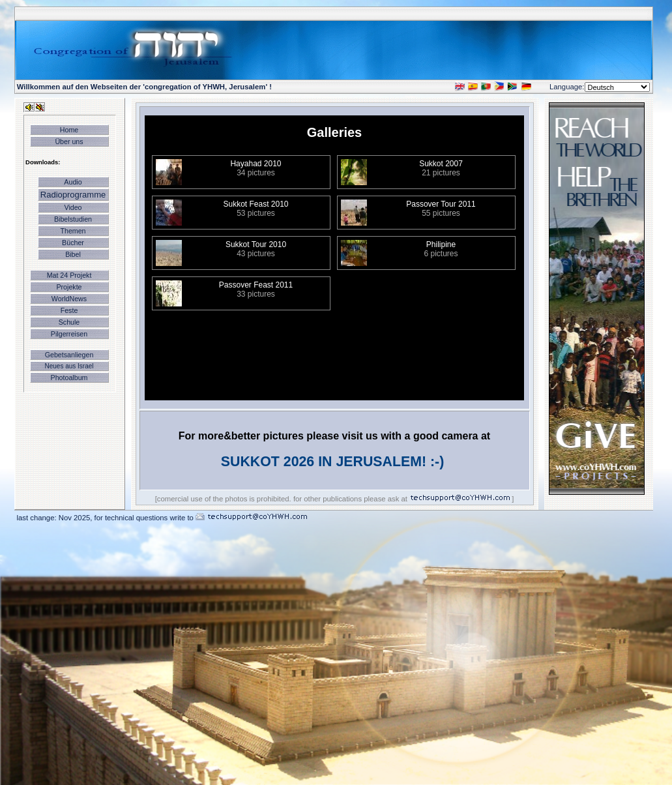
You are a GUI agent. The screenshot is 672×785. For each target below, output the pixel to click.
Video (73, 207)
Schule (69, 322)
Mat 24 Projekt (69, 275)
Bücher (73, 243)
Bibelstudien (73, 219)
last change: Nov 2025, (56, 518)
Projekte (69, 287)
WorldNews (69, 299)
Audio (73, 182)
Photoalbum (69, 378)
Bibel (73, 254)
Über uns (69, 141)
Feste (69, 310)
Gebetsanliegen (69, 355)
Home (69, 130)
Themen (73, 231)
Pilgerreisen (69, 334)
